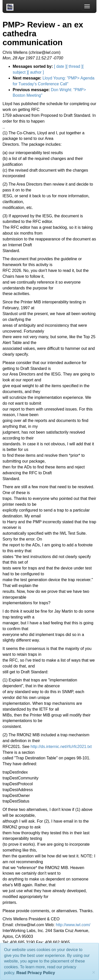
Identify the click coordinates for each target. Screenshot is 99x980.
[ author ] (36, 72)
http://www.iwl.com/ (73, 925)
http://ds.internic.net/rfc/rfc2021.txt (61, 747)
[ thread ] (75, 66)
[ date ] (60, 66)
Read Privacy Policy (36, 973)
